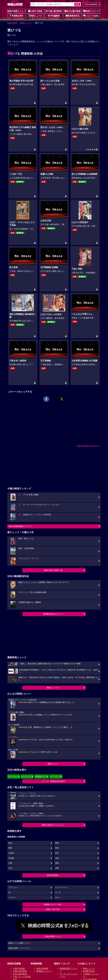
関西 (10, 848)
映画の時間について (53, 936)
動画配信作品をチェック (53, 614)
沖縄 (57, 868)
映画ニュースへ (53, 688)
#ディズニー (55, 776)
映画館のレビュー (44, 971)
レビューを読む (91, 16)
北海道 (11, 853)
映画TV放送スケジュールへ (53, 825)
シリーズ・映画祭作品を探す (53, 781)
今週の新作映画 (54, 11)
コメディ (12, 898)
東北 (57, 853)
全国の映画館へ (53, 875)
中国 (10, 863)
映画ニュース (35, 16)
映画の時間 (12, 23)
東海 (57, 848)
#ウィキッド (26, 776)
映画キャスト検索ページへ (19, 943)
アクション (13, 887)
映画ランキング (91, 11)
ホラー (58, 898)
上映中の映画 (35, 11)
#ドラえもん (13, 776)
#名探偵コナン (41, 776)
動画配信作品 (72, 16)
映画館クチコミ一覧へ (53, 905)
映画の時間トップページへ (19, 948)
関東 (57, 843)
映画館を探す (16, 16)
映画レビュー (53, 764)
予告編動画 (54, 16)
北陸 (57, 858)
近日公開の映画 (72, 11)
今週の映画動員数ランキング (20, 526)
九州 (10, 868)
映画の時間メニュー (16, 11)
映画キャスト (26, 23)
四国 (57, 863)
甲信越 (11, 858)
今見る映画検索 (91, 4)
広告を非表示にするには (88, 446)
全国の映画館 (42, 968)
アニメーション (62, 887)
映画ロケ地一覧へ (53, 909)
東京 (10, 843)
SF (10, 892)
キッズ (58, 892)
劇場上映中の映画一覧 (53, 570)
